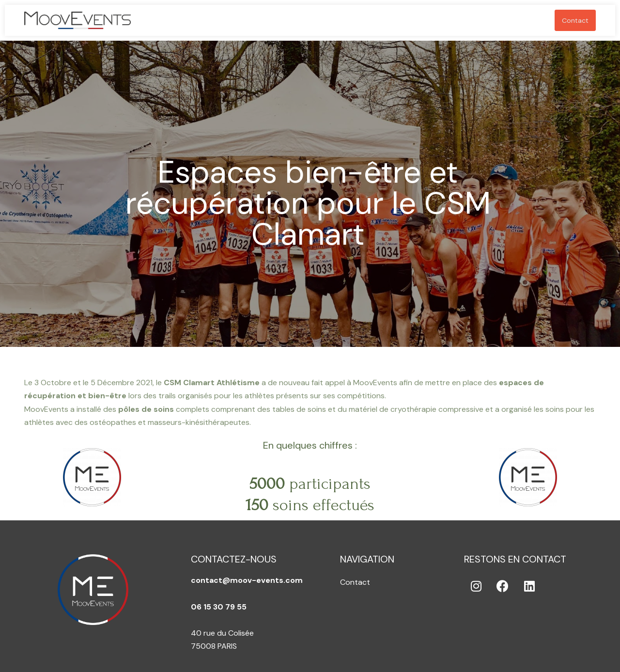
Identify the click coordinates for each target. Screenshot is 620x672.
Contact (575, 20)
